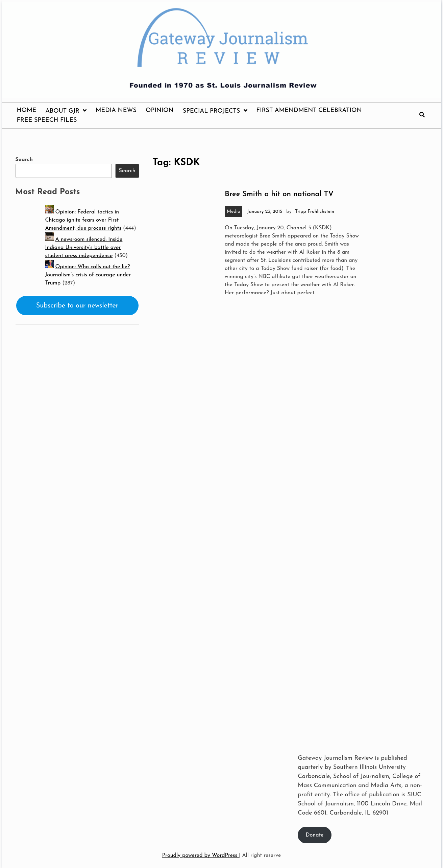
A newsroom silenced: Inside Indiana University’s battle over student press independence (84, 248)
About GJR (62, 111)
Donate (315, 835)
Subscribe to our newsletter (77, 306)
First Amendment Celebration (309, 110)
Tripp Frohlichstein (315, 212)
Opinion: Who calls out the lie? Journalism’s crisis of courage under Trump (88, 275)
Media (233, 212)
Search (24, 160)
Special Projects (212, 111)
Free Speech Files (47, 120)
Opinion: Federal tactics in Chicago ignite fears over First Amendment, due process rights (83, 220)
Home (27, 110)
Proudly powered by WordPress (201, 855)
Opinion (160, 110)
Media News (116, 110)
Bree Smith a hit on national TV (279, 194)
